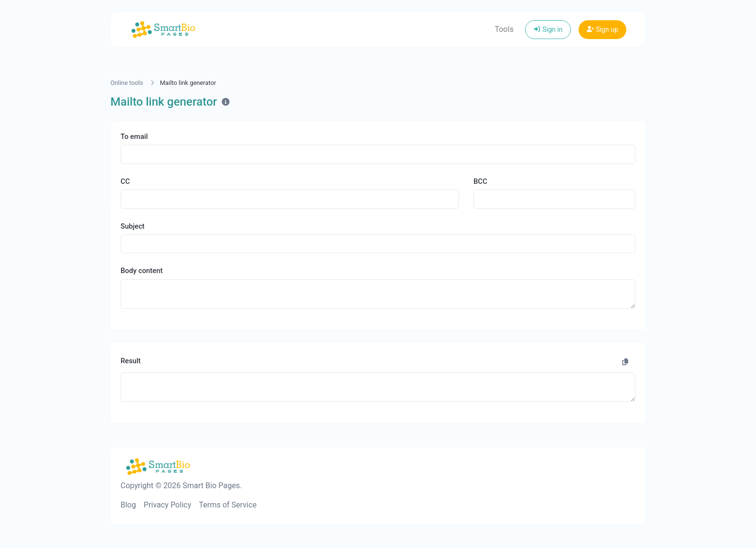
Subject (133, 226)
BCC (480, 181)
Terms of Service (228, 505)
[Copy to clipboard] (625, 362)
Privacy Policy (168, 505)
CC (125, 181)
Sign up (602, 29)
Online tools (127, 83)
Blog (128, 505)
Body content (142, 271)
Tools (504, 29)
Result (131, 361)
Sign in (548, 29)
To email (134, 137)
